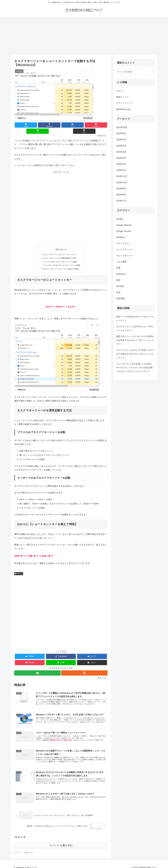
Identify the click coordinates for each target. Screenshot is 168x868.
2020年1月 (121, 170)
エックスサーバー (125, 250)
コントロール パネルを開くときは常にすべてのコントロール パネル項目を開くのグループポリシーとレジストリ (134, 368)
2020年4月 (121, 152)
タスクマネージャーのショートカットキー (60, 248)
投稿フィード (122, 97)
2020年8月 (121, 133)
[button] (100, 125)
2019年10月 (122, 182)
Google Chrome (124, 231)
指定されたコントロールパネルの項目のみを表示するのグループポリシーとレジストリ (135, 340)
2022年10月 (122, 127)
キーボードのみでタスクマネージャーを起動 (63, 260)
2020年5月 (121, 146)
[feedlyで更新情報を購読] (37, 668)
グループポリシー (125, 256)
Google (120, 219)
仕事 (118, 268)
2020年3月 (121, 158)
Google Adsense (124, 225)
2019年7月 (121, 201)
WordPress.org (123, 109)
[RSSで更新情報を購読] (84, 668)
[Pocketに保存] (69, 125)
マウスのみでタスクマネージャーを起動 (61, 256)
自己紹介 (120, 286)
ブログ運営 (121, 262)
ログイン (120, 91)
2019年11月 (122, 176)
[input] (135, 72)
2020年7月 (121, 140)
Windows (19, 568)
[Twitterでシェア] (22, 125)
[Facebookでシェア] (38, 125)
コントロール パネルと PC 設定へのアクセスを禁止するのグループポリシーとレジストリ (135, 354)
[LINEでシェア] (84, 125)
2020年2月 (121, 164)
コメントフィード (125, 103)
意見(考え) (121, 274)
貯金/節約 (121, 298)
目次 (58, 243)
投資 (118, 280)
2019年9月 (121, 189)
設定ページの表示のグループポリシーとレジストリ (135, 319)
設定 (118, 292)
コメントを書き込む (61, 843)
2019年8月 (121, 195)
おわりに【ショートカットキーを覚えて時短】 (61, 264)
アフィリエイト (124, 243)
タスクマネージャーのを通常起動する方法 (60, 252)
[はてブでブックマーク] (53, 125)
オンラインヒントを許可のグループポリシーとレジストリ (135, 328)
